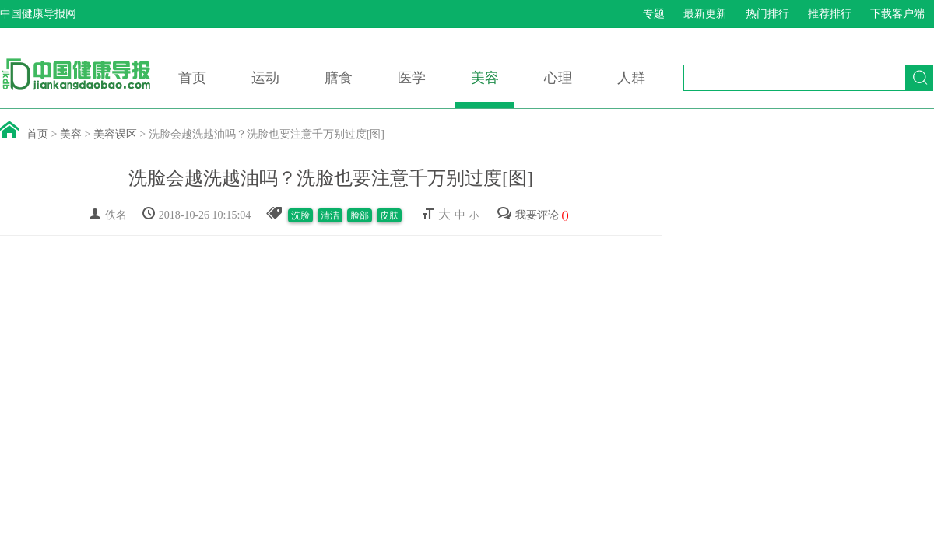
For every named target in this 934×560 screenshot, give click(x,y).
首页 (192, 78)
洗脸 (300, 215)
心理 (558, 78)
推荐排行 (830, 14)
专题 (654, 14)
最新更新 (705, 14)
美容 (485, 78)
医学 (412, 78)
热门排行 (767, 14)
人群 (631, 78)
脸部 (360, 215)
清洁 (330, 215)
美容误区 (115, 134)
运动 (265, 78)
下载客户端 (897, 14)
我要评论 (533, 215)
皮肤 (389, 215)
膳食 (339, 78)
